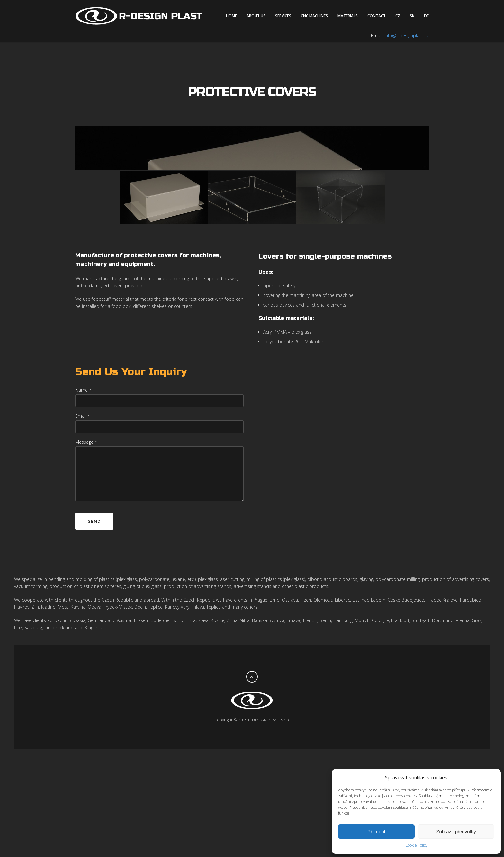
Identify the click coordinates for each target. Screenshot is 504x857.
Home (231, 16)
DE (426, 16)
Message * (86, 550)
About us (256, 16)
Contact (377, 16)
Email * (83, 524)
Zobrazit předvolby (456, 831)
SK (412, 16)
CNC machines (314, 16)
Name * (83, 498)
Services (283, 16)
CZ (398, 16)
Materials (348, 16)
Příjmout (376, 831)
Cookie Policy (416, 845)
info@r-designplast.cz (407, 36)
